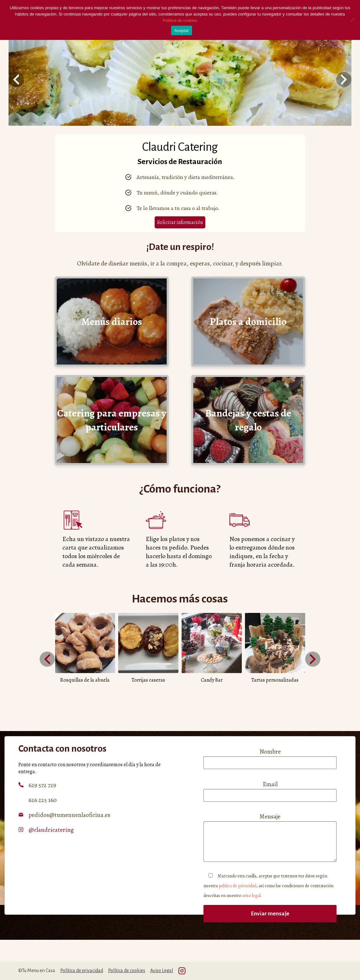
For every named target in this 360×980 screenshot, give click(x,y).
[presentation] (16, 80)
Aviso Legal (162, 970)
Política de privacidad (82, 970)
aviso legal (251, 896)
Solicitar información (180, 222)
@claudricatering (51, 830)
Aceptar (182, 31)
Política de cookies (127, 970)
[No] (352, 20)
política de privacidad (238, 886)
